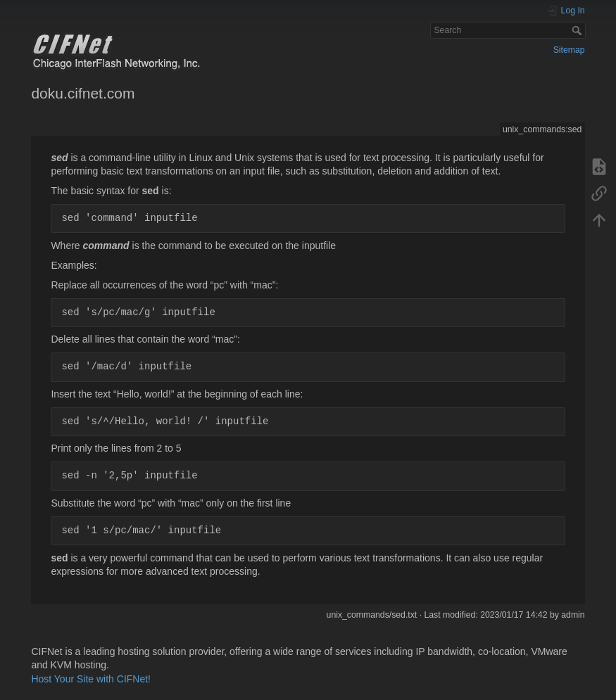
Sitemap (569, 50)
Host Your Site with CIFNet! (91, 679)
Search (578, 30)
